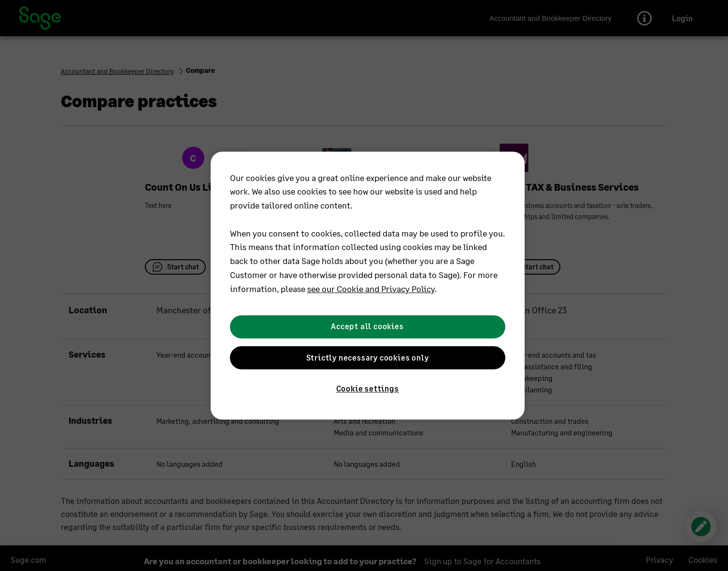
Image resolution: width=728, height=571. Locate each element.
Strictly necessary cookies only (368, 357)
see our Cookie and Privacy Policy (371, 289)
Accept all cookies (367, 327)
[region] (368, 286)
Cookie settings (368, 388)
